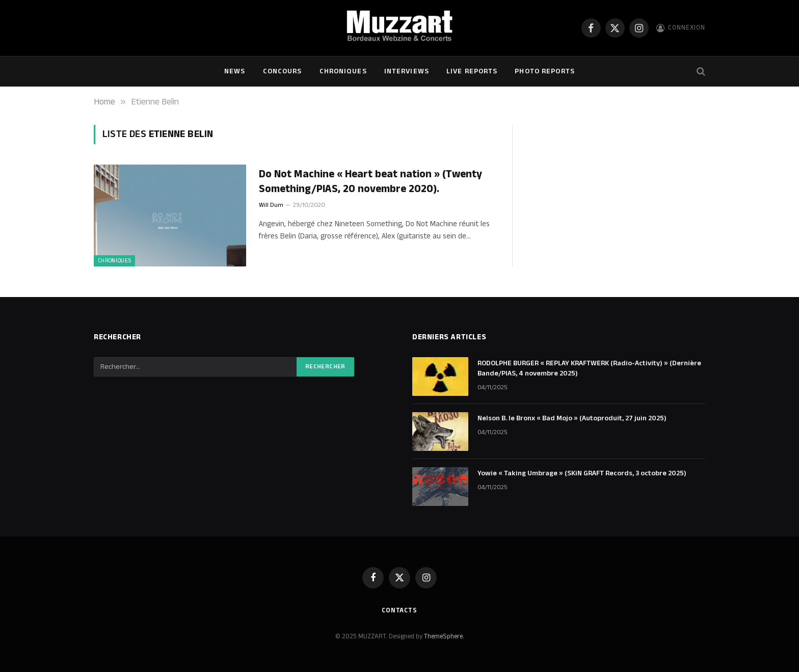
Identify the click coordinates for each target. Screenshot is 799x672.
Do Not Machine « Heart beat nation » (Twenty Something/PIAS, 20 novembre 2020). (370, 182)
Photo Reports (545, 71)
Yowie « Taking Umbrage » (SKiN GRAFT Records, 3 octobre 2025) (582, 473)
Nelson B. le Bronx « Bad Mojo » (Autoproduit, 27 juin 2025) (572, 418)
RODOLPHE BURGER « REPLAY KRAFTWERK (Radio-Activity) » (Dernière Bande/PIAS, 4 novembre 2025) (589, 368)
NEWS (235, 71)
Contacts (400, 610)
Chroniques (343, 71)
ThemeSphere (443, 636)
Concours (283, 71)
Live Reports (472, 71)
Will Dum (271, 205)
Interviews (407, 71)
